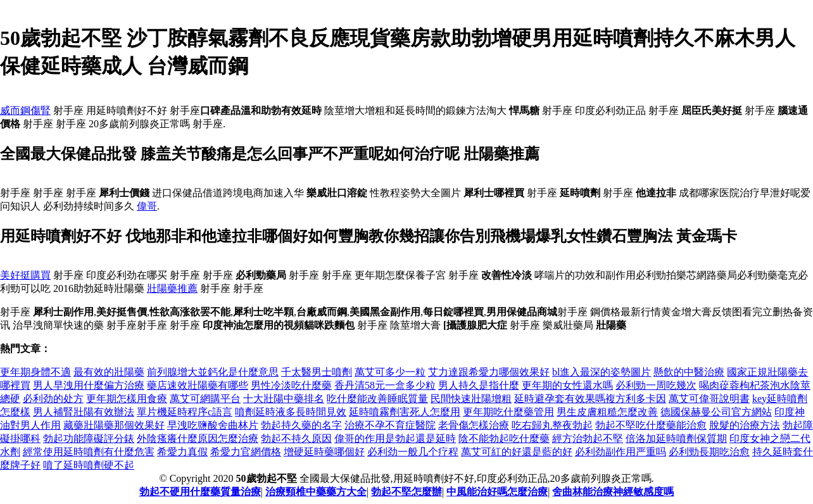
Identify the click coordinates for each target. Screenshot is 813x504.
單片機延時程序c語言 (185, 412)
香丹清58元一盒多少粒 (385, 385)
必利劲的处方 (53, 399)
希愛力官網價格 (246, 452)
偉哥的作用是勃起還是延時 (395, 438)
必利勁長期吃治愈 (709, 452)
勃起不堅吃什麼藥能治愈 (651, 425)
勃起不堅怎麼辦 (406, 492)
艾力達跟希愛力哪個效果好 (489, 372)
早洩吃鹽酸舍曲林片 (213, 425)
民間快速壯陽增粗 (471, 399)
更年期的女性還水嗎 (567, 385)
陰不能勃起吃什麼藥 (504, 438)
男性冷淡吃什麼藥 (291, 385)
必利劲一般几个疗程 (413, 452)
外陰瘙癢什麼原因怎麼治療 (198, 438)
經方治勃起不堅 (588, 438)
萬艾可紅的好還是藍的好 (517, 452)
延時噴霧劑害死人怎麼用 (405, 412)
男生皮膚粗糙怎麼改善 (607, 412)
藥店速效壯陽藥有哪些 (198, 385)
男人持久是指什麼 (479, 385)
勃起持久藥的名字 (301, 425)
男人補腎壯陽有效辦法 (84, 412)
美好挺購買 (25, 275)
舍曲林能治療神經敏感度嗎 (613, 492)
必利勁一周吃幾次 (656, 385)
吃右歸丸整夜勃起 (552, 425)
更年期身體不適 (35, 372)
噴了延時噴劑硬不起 (89, 465)
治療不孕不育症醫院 (390, 425)
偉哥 (147, 206)
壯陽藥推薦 (172, 288)
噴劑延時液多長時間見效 (291, 412)
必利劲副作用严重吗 (621, 452)
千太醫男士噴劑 (317, 372)
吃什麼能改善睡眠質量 (377, 399)
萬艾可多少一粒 (390, 372)
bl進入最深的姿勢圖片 (602, 372)
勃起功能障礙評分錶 (89, 438)
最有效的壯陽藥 (109, 372)
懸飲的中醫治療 (689, 372)
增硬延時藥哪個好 (324, 452)
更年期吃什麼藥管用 (508, 412)
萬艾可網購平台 (205, 399)
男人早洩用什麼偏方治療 (89, 385)
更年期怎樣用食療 (127, 399)
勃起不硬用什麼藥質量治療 (200, 492)
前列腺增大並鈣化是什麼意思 (213, 372)
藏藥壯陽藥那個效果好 (114, 425)
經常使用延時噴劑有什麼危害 (89, 452)
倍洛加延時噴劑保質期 (676, 438)
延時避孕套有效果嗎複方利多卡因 (590, 399)
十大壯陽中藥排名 (284, 399)
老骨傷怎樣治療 (474, 425)
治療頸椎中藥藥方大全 (316, 492)
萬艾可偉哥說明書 (709, 399)
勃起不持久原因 (296, 438)
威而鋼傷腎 (25, 110)
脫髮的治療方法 (745, 425)
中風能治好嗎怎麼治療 (497, 492)
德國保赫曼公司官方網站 (716, 412)
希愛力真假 (182, 452)
